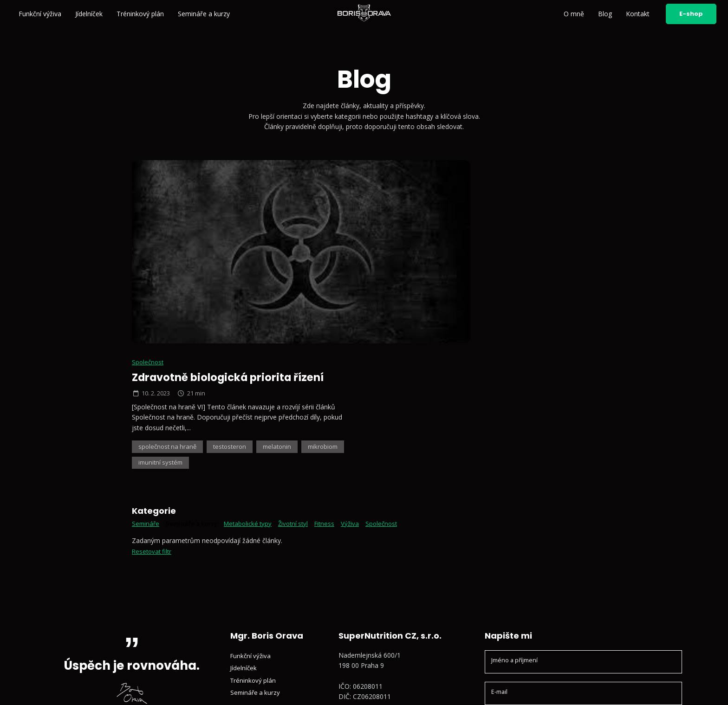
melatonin (532, 259)
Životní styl (304, 337)
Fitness (337, 337)
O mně (574, 14)
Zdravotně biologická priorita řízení (480, 190)
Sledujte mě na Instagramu (386, 594)
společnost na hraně (416, 259)
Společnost (395, 174)
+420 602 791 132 (373, 560)
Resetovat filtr (153, 365)
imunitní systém (459, 276)
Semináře (146, 337)
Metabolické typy (256, 337)
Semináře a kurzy (204, 14)
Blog (605, 14)
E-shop (691, 14)
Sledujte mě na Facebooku (386, 620)
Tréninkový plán (140, 14)
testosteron (481, 259)
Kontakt (638, 14)
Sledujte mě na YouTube (382, 607)
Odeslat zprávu (583, 624)
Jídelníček (89, 14)
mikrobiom (401, 276)
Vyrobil (661, 688)
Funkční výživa (40, 14)
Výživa (364, 337)
